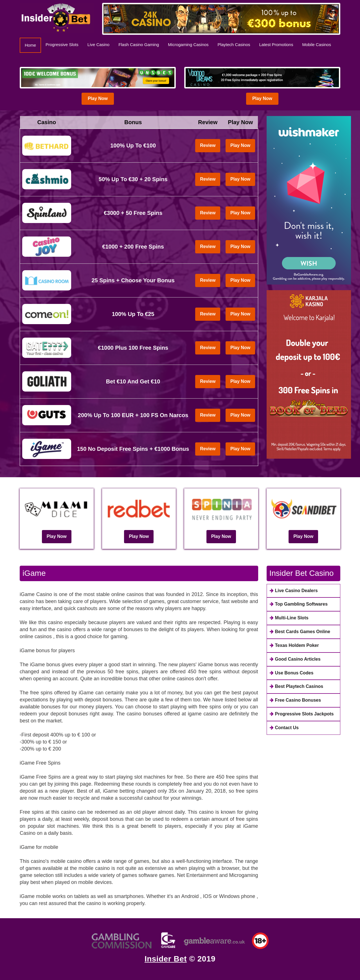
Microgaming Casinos (188, 45)
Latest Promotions (276, 45)
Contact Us (284, 728)
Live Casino (98, 45)
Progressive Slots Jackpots (302, 714)
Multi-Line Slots (289, 618)
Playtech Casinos (234, 45)
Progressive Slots (62, 45)
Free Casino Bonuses (295, 700)
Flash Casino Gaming (139, 45)
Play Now (98, 98)
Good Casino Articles (295, 659)
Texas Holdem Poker (294, 645)
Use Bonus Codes (292, 673)
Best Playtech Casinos (297, 686)
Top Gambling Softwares (299, 604)
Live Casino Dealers (294, 591)
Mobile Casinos (317, 45)
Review (208, 145)
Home (33, 45)
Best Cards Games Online (300, 632)
